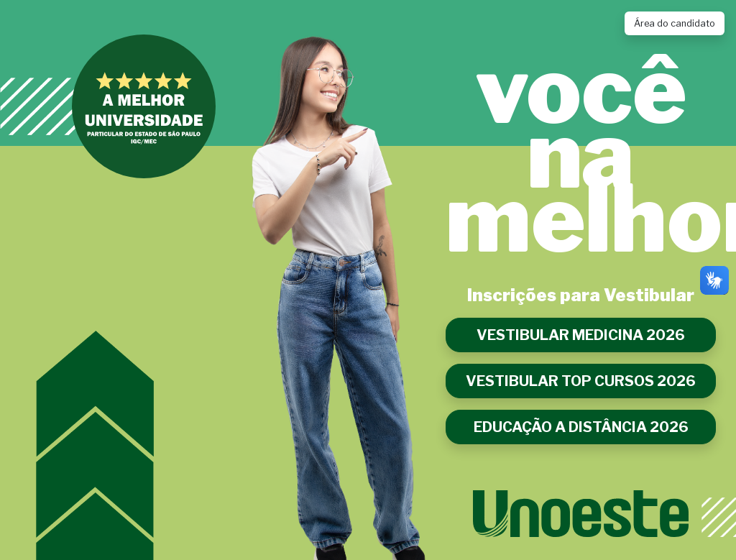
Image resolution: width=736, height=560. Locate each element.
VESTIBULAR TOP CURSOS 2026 (581, 381)
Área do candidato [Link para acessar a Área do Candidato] (675, 23)
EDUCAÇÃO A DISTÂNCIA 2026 (581, 427)
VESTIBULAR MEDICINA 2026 (581, 335)
